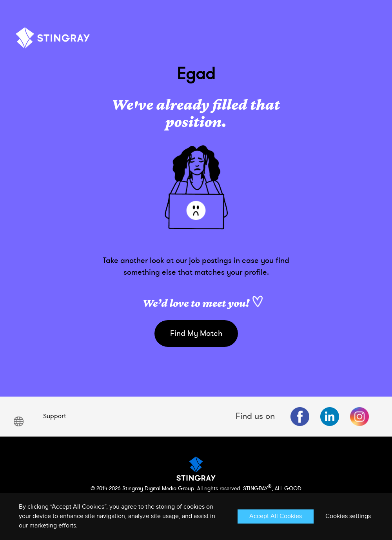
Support (54, 416)
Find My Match (196, 333)
